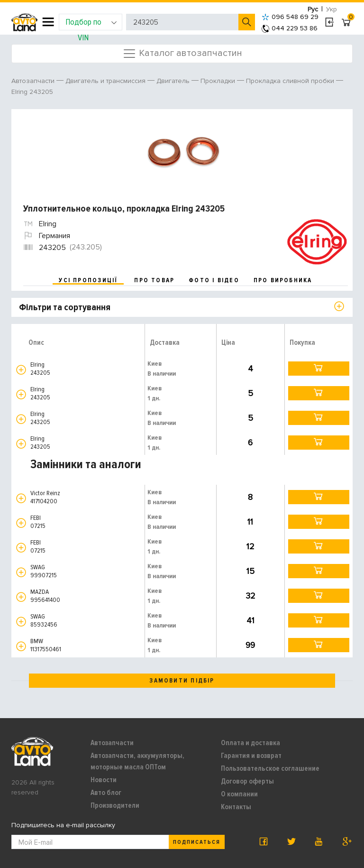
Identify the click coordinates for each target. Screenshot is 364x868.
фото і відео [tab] (214, 280)
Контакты (236, 807)
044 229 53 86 (290, 28)
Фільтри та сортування (65, 307)
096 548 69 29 (290, 17)
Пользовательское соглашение (270, 768)
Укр (332, 9)
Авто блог (106, 793)
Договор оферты (247, 781)
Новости (104, 780)
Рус (313, 9)
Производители (115, 805)
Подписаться (197, 842)
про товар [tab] (154, 280)
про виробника (283, 280)
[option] (183, 152)
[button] (21, 370)
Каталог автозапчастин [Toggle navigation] (182, 54)
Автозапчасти (112, 743)
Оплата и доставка (250, 743)
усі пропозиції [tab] (88, 280)
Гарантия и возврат (251, 756)
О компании (239, 794)
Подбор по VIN (91, 23)
